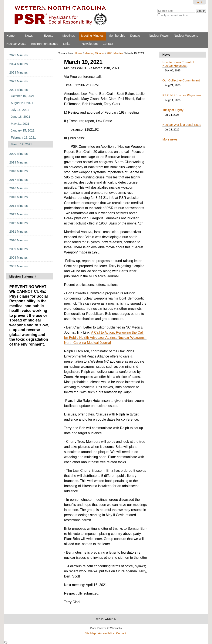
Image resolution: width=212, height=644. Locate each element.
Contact (108, 44)
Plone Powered (98, 628)
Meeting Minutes (92, 36)
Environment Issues (45, 44)
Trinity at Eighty (173, 110)
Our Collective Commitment (181, 80)
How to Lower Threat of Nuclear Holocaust (178, 64)
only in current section (174, 15)
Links (67, 44)
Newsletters (90, 44)
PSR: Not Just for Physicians (182, 95)
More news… (171, 139)
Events (48, 36)
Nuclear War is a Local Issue (182, 125)
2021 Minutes (115, 53)
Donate (135, 36)
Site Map (90, 633)
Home (10, 36)
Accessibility (106, 633)
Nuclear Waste (16, 44)
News (29, 36)
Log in (200, 2)
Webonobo (116, 628)
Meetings (69, 36)
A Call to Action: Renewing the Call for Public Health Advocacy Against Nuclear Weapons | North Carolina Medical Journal (105, 338)
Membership (117, 36)
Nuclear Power (159, 36)
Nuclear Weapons (186, 36)
